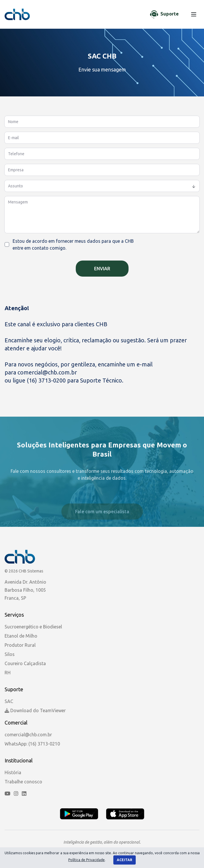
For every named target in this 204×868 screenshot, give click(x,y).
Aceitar (125, 860)
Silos (10, 654)
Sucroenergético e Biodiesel (33, 627)
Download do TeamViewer (35, 710)
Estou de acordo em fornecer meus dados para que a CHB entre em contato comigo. (73, 244)
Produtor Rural (20, 645)
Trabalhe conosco (23, 782)
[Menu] (194, 14)
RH (8, 673)
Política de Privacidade (87, 860)
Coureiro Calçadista (25, 663)
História (13, 772)
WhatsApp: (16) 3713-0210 (32, 744)
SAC (9, 701)
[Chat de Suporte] (164, 14)
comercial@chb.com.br (48, 372)
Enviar (102, 269)
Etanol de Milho (21, 636)
